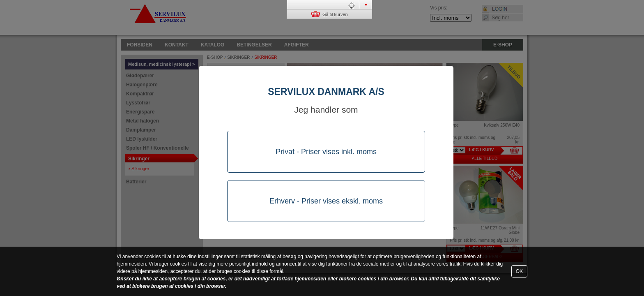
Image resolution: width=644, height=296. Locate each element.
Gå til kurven (329, 14)
